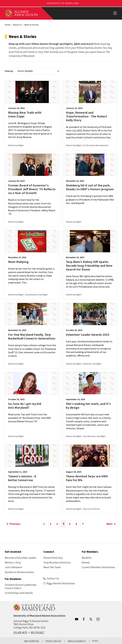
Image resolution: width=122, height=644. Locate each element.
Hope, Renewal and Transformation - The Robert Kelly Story (86, 116)
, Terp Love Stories (91, 509)
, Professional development (95, 145)
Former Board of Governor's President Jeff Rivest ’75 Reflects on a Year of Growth (32, 189)
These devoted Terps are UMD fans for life (87, 478)
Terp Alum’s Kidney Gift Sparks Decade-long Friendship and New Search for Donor (89, 265)
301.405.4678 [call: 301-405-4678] (20, 632)
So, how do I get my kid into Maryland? (25, 406)
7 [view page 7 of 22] (83, 524)
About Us (17, 25)
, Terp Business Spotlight (36, 295)
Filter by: (9, 71)
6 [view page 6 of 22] (76, 524)
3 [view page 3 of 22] (57, 524)
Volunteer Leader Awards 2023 (88, 335)
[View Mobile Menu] (115, 13)
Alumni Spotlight (16, 145)
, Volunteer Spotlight (92, 364)
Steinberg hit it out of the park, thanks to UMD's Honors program (90, 187)
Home (8, 25)
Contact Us (51, 578)
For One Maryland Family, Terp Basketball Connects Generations (32, 336)
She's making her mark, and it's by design (88, 406)
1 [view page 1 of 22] (44, 524)
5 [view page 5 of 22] (70, 524)
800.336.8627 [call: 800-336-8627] (37, 632)
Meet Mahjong (18, 262)
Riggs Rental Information (59, 583)
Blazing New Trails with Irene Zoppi (25, 114)
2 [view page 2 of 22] (51, 524)
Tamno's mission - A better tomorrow (22, 478)
